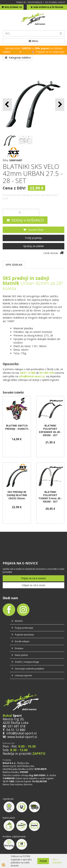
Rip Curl (27, 52)
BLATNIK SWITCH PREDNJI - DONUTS (17, 427)
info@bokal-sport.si (21, 733)
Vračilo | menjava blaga (27, 662)
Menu (33, 41)
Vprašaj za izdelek (33, 246)
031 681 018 (16, 726)
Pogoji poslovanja (24, 628)
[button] (60, 105)
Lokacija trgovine (23, 675)
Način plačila (21, 655)
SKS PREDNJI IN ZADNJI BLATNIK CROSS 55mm (17, 495)
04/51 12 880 (28, 373)
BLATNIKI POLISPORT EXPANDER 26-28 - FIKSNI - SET (50, 430)
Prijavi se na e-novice (33, 578)
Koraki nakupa (22, 641)
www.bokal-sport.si (22, 737)
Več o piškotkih (57, 861)
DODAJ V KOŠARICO (28, 220)
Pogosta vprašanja (24, 635)
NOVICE (19, 621)
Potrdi (43, 861)
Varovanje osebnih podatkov (29, 669)
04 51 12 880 (16, 730)
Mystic (15, 52)
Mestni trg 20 (13, 719)
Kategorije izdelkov (18, 58)
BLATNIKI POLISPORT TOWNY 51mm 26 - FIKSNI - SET (50, 497)
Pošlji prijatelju (33, 238)
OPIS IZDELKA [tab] (14, 265)
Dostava (19, 648)
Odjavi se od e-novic (34, 585)
